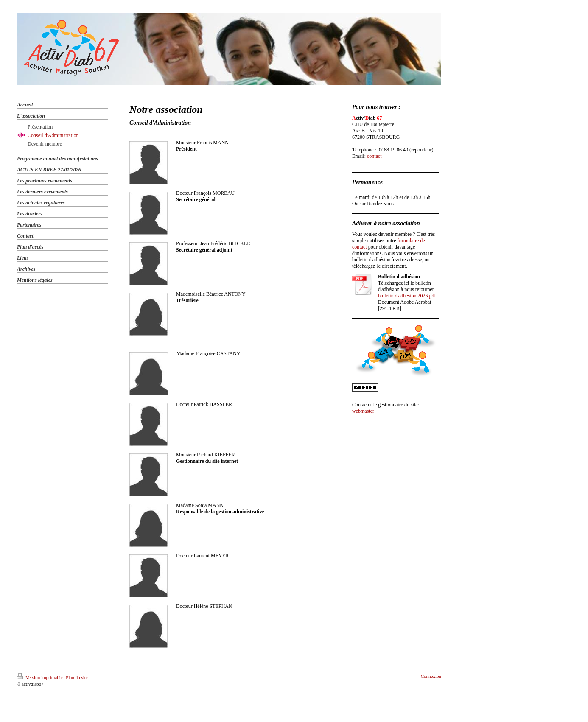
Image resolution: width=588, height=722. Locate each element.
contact (374, 156)
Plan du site (77, 677)
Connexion (431, 676)
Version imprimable (40, 677)
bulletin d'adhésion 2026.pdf (407, 296)
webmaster (363, 411)
